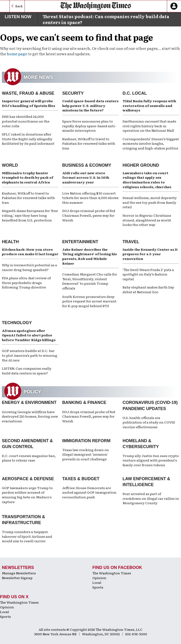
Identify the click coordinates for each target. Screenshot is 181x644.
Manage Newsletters (19, 573)
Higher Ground (141, 165)
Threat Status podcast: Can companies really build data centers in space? (106, 19)
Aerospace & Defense (28, 479)
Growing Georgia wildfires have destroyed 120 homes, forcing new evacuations (30, 416)
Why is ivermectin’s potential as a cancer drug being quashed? (29, 267)
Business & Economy (87, 165)
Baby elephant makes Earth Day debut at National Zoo (148, 289)
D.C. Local (135, 93)
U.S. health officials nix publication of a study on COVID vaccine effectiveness (149, 422)
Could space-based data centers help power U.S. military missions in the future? (90, 105)
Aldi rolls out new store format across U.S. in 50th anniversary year (86, 177)
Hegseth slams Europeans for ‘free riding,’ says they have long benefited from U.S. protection (30, 215)
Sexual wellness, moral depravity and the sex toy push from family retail (150, 202)
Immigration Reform (86, 441)
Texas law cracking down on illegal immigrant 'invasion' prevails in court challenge (86, 454)
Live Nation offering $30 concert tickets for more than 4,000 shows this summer (90, 198)
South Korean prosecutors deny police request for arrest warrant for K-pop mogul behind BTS (89, 301)
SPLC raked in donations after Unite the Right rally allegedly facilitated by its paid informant (28, 139)
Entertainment (80, 242)
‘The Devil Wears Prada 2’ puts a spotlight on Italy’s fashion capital (148, 274)
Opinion (99, 578)
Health (10, 242)
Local (97, 582)
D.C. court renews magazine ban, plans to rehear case (29, 458)
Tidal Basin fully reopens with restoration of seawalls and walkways (149, 105)
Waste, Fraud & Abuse (28, 93)
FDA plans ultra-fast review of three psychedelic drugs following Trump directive (26, 282)
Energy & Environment (29, 402)
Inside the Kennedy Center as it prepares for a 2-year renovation (150, 254)
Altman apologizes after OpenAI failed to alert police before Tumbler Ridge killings (29, 335)
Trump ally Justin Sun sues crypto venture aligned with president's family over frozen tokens (151, 460)
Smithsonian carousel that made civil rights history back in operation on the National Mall (149, 126)
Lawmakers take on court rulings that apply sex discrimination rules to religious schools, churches (147, 180)
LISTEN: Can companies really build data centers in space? (27, 371)
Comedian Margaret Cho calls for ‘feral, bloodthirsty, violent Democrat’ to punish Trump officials (90, 281)
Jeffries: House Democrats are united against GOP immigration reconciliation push (89, 492)
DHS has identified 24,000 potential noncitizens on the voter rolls (26, 121)
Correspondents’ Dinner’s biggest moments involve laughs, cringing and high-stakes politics (151, 143)
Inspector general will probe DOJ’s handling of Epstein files (29, 103)
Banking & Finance (84, 402)
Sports (98, 587)
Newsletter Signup (17, 578)
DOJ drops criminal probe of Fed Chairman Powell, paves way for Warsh (89, 215)
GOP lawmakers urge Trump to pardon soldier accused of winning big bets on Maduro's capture (27, 495)
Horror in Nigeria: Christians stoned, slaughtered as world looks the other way (147, 220)
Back (19, 6)
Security (73, 93)
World (10, 165)
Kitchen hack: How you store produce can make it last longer (30, 252)
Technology (17, 323)
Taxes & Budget (81, 479)
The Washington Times (112, 573)
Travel (131, 242)
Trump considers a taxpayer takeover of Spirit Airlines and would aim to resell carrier (27, 536)
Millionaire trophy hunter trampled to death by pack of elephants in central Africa (28, 177)
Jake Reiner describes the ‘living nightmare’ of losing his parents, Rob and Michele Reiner (90, 256)
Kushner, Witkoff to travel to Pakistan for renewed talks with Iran (89, 143)
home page (17, 54)
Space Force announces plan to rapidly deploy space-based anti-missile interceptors (89, 126)
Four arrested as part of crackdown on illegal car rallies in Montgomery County (151, 498)
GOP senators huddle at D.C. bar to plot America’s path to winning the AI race (30, 355)
